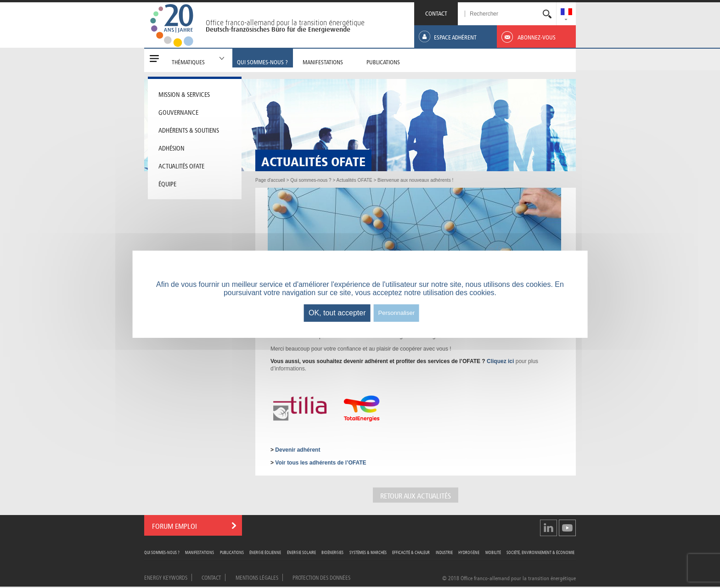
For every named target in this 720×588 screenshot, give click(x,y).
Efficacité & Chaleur (411, 552)
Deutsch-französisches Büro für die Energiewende (278, 29)
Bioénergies (332, 552)
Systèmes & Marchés (368, 552)
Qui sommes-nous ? (162, 552)
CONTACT (436, 13)
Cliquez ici (500, 361)
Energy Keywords (166, 577)
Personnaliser (397, 313)
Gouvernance (178, 112)
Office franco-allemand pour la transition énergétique (285, 22)
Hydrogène (469, 552)
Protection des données (321, 577)
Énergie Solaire (301, 552)
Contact (211, 577)
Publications (232, 552)
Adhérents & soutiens (189, 129)
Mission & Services (184, 94)
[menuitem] (566, 13)
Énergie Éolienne (265, 552)
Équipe (167, 183)
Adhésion (172, 147)
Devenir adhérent (298, 450)
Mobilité (493, 552)
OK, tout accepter (337, 313)
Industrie (444, 552)
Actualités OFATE (181, 165)
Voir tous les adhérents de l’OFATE (321, 463)
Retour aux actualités (416, 495)
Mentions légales (257, 577)
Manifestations (200, 552)
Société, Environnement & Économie (540, 552)
